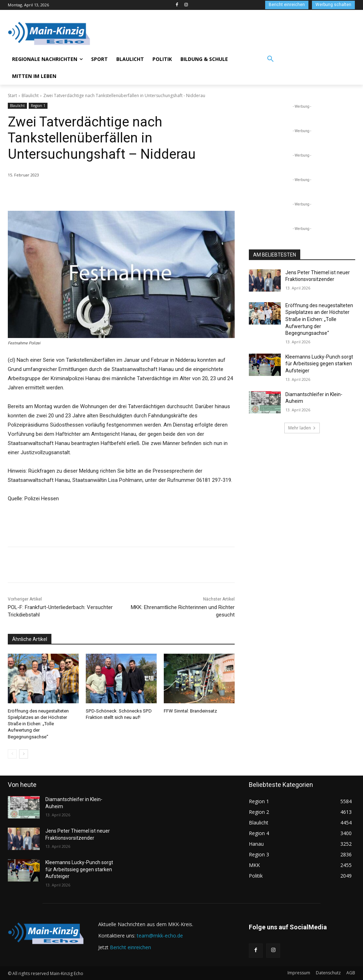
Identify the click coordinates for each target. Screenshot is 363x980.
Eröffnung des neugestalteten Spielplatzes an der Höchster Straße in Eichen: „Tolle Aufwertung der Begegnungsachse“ (38, 724)
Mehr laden (302, 428)
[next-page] (24, 754)
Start (12, 95)
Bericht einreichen (130, 947)
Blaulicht (30, 95)
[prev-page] (12, 754)
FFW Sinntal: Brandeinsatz (190, 711)
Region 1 (38, 106)
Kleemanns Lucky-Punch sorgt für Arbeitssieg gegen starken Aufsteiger (319, 364)
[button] (270, 59)
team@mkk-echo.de (160, 936)
